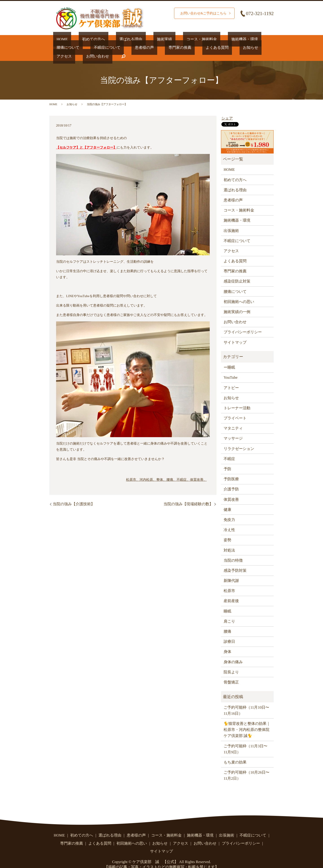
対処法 (229, 542)
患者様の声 (97, 48)
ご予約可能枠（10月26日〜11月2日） (247, 767)
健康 (227, 501)
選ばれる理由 (114, 39)
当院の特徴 (233, 552)
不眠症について (67, 48)
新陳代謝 (231, 572)
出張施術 (231, 222)
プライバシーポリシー (243, 324)
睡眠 (227, 602)
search (255, 48)
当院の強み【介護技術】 (74, 495)
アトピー (231, 379)
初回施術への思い (239, 293)
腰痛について (240, 39)
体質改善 (231, 491)
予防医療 (231, 471)
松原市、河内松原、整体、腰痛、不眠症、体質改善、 (166, 471)
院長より (231, 663)
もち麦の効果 (235, 753)
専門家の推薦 (126, 48)
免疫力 (229, 511)
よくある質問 (156, 48)
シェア (227, 110)
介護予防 (231, 481)
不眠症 (229, 450)
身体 (227, 643)
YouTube (231, 369)
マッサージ (233, 430)
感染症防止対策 (237, 273)
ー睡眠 (229, 359)
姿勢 (227, 531)
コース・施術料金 (171, 39)
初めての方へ (83, 39)
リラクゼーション (239, 440)
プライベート (235, 409)
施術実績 (141, 39)
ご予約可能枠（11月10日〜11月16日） (246, 702)
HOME (59, 39)
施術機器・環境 (207, 39)
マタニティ (233, 420)
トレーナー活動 (237, 399)
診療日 (229, 633)
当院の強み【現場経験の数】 (188, 495)
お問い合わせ (232, 48)
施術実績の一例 (237, 303)
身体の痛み (233, 653)
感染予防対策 (235, 562)
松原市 (229, 582)
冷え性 (229, 521)
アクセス (206, 48)
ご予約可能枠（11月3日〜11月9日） (246, 740)
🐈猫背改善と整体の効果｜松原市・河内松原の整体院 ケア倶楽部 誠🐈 (247, 721)
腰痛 (227, 623)
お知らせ (183, 48)
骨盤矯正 (231, 673)
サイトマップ (235, 334)
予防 (227, 460)
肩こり (229, 613)
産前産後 (231, 592)
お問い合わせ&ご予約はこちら (202, 13)
